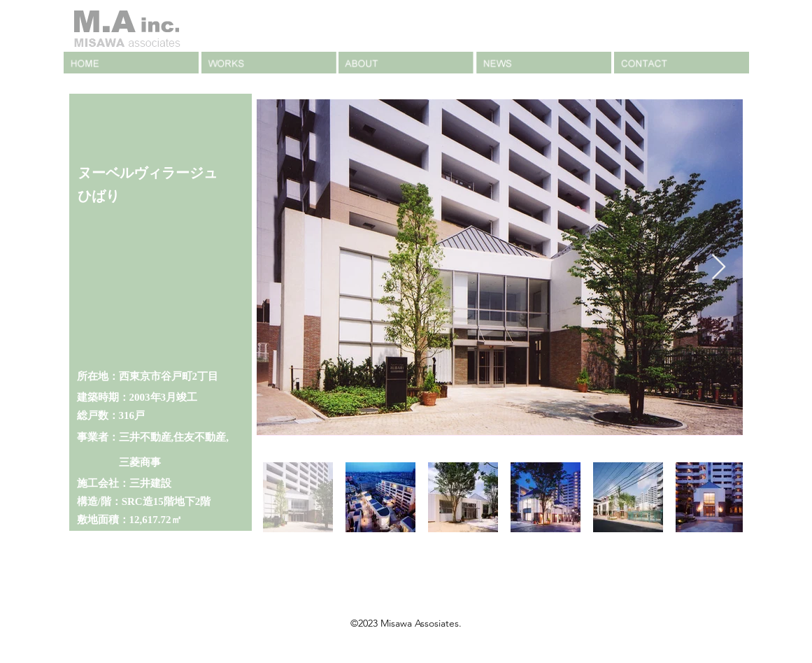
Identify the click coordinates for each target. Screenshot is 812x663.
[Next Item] (719, 268)
